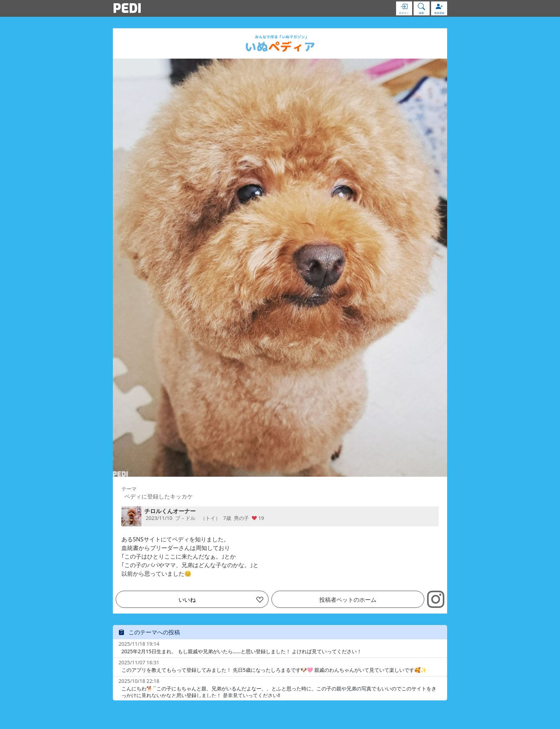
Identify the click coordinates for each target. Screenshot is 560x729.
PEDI (127, 8)
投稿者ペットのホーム (348, 600)
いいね (187, 600)
